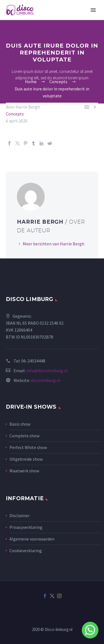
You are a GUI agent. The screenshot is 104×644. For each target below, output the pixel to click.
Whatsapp (90, 630)
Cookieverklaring (26, 551)
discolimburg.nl (46, 380)
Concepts (15, 114)
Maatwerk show (24, 471)
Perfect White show (28, 447)
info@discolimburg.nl (47, 371)
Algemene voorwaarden (32, 539)
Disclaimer (20, 515)
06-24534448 (33, 361)
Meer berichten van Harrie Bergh (54, 244)
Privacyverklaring (26, 527)
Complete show (24, 436)
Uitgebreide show (26, 459)
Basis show (20, 424)
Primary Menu (93, 10)
